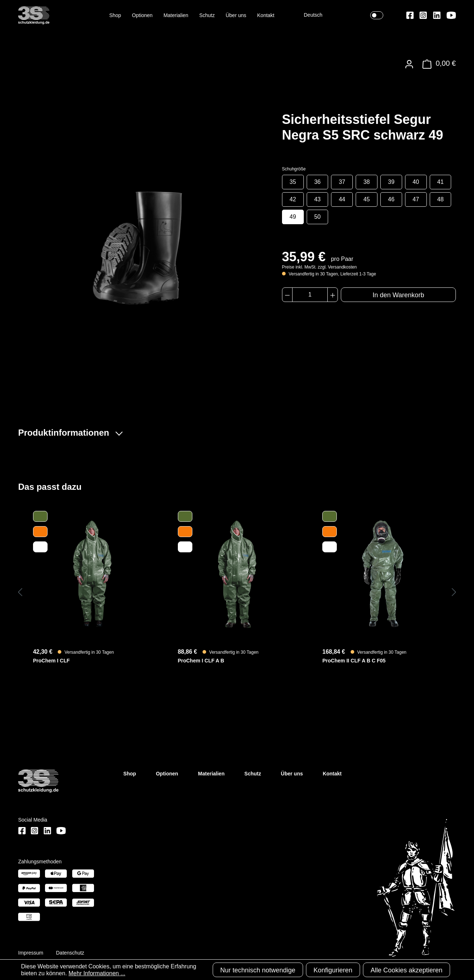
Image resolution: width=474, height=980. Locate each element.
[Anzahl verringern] (287, 295)
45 (367, 199)
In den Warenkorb (398, 295)
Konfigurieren (333, 970)
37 (342, 182)
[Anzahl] (310, 295)
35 (293, 182)
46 (391, 199)
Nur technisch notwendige (258, 970)
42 (293, 199)
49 (293, 217)
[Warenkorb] (437, 64)
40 (416, 182)
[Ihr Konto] (409, 64)
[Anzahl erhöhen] (333, 295)
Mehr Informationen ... (97, 973)
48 (441, 199)
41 (441, 182)
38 (367, 182)
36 (318, 182)
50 (318, 217)
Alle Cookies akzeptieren (406, 970)
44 (342, 199)
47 (416, 199)
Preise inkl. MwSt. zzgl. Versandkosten (319, 267)
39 (391, 182)
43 (318, 199)
